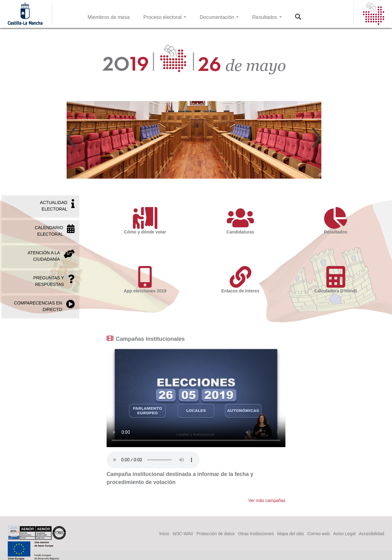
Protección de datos (216, 534)
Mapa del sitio (290, 534)
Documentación (219, 17)
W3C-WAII (183, 534)
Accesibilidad (372, 534)
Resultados (267, 17)
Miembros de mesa (109, 17)
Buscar (302, 17)
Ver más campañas (267, 500)
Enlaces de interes (240, 280)
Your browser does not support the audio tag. (153, 460)
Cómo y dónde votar (145, 221)
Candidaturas (240, 221)
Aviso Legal (344, 534)
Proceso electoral (165, 17)
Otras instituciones (256, 534)
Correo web (319, 534)
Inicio (164, 534)
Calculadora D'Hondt (336, 280)
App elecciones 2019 (145, 280)
